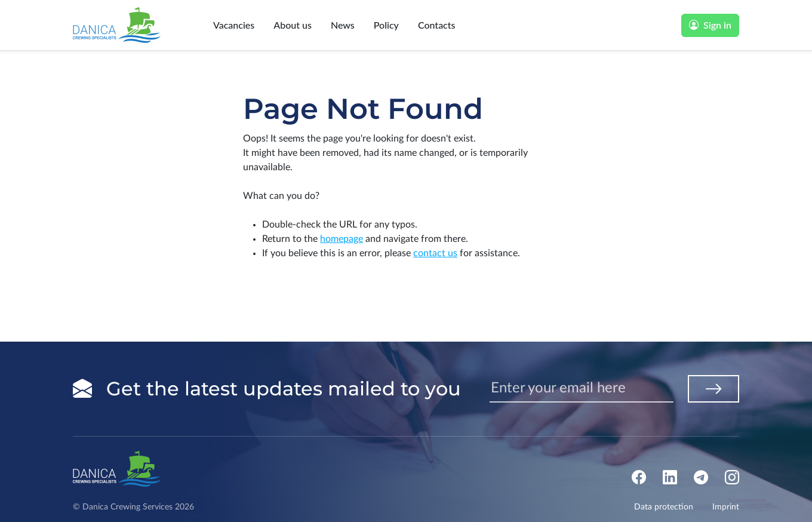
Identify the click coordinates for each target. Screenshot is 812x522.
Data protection (664, 507)
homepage (342, 239)
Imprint (726, 507)
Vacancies (234, 25)
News (343, 25)
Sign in (710, 25)
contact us (435, 253)
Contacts (437, 25)
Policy (386, 25)
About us (293, 25)
